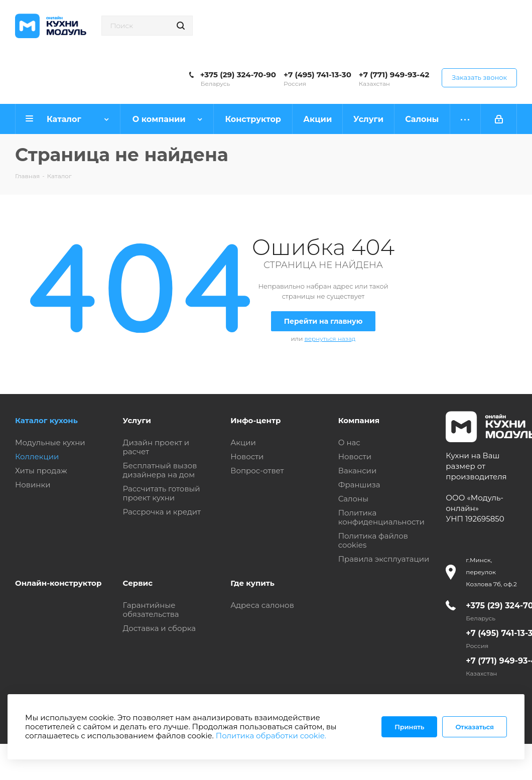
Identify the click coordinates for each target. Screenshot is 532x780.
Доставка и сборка (159, 628)
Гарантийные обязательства (151, 610)
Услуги (137, 420)
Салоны (353, 499)
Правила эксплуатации (384, 559)
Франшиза (359, 485)
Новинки (33, 485)
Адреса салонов (262, 605)
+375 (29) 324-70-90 (238, 75)
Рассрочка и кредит (162, 512)
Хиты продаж (41, 471)
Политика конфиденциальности (381, 517)
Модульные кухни (50, 442)
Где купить (252, 583)
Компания (359, 420)
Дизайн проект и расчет (156, 447)
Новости (247, 457)
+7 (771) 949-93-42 (394, 75)
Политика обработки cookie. (271, 736)
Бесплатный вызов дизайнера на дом (160, 470)
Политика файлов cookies (373, 540)
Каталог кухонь (46, 420)
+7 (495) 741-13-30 (317, 75)
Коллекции (37, 457)
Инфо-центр (255, 420)
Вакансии (358, 471)
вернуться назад (330, 339)
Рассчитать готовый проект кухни (162, 493)
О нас (349, 442)
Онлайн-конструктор (58, 583)
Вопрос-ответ (257, 471)
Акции (243, 442)
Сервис (138, 583)
